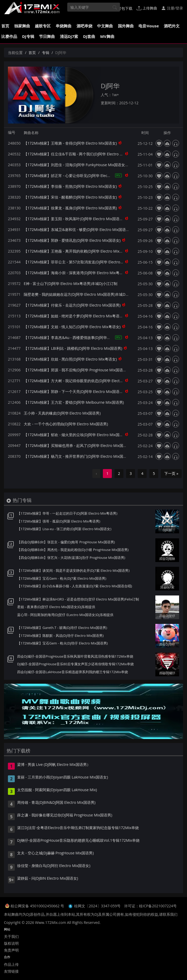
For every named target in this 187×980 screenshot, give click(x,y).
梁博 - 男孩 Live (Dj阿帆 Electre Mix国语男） (54, 765)
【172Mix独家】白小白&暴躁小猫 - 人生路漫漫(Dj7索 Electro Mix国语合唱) (75, 586)
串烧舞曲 (64, 26)
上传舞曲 (147, 8)
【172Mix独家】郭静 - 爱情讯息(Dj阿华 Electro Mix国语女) (72, 240)
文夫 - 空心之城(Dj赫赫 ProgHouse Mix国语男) (56, 853)
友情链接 (11, 971)
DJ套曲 (89, 36)
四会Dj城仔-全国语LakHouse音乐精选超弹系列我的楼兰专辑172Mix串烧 (73, 672)
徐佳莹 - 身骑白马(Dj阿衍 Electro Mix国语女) (54, 866)
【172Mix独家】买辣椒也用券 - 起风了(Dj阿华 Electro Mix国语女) (78, 445)
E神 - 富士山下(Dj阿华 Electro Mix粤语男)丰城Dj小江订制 (71, 284)
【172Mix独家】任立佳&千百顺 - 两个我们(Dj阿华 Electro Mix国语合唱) (83, 154)
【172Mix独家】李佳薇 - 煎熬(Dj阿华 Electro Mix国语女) (70, 186)
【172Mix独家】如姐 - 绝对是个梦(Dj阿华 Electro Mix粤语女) (74, 316)
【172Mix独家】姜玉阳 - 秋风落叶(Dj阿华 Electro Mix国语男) (74, 219)
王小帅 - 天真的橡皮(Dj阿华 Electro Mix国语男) (62, 413)
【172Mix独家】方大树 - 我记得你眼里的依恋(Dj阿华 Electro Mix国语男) (83, 381)
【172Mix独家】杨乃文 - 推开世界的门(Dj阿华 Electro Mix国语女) (78, 456)
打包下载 (123, 8)
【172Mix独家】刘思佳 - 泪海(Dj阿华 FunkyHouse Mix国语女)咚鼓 (79, 165)
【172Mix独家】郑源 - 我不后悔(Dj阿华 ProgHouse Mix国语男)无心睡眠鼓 (85, 370)
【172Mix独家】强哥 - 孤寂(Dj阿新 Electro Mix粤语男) (59, 521)
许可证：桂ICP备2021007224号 (150, 906)
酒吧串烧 (84, 26)
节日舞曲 (47, 36)
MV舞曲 (107, 36)
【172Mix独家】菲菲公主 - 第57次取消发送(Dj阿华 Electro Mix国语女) (82, 262)
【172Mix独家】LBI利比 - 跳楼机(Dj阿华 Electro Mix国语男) (73, 348)
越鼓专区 (43, 26)
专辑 (46, 53)
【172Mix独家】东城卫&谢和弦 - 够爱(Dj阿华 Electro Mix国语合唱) (79, 230)
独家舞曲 (22, 26)
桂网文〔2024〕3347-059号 (97, 906)
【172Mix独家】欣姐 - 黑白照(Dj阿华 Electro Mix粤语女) (70, 359)
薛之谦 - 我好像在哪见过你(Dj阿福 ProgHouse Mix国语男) (65, 815)
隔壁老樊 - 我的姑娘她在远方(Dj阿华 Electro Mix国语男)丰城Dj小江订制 (82, 294)
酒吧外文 (172, 26)
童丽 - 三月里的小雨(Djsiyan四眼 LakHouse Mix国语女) (63, 777)
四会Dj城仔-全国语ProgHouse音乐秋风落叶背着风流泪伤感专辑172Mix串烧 (75, 656)
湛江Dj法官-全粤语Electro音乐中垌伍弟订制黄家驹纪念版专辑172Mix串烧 (78, 828)
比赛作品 (9, 36)
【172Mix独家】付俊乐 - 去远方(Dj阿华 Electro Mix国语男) (72, 305)
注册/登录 (172, 8)
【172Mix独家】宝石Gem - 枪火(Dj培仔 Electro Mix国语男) (63, 643)
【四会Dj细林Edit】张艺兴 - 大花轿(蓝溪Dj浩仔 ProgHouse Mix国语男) (71, 558)
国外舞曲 (126, 26)
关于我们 (11, 936)
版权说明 (11, 943)
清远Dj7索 (69, 36)
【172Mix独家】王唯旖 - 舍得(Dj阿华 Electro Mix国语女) (70, 143)
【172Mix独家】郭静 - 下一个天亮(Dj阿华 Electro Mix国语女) (74, 391)
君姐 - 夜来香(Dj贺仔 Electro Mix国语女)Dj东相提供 (56, 607)
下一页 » (171, 473)
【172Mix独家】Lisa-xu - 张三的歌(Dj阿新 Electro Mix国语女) (64, 529)
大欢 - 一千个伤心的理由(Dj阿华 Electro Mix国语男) (66, 424)
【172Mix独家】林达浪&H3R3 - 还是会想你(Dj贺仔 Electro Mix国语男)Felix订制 (78, 599)
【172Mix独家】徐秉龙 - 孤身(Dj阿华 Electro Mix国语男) (70, 208)
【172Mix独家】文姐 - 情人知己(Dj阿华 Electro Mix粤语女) (72, 327)
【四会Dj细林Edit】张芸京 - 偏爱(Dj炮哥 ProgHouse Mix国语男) (66, 542)
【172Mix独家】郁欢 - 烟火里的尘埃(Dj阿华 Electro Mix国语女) (76, 435)
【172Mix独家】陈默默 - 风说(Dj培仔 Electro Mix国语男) (60, 636)
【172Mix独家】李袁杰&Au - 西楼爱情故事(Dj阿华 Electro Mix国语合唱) (83, 338)
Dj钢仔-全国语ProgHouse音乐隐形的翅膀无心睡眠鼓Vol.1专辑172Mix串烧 (78, 841)
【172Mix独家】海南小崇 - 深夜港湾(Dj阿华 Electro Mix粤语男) (76, 273)
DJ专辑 (28, 36)
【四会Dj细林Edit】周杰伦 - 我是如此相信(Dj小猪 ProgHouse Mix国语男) (73, 550)
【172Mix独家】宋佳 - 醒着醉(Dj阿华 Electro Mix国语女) (70, 197)
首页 (5, 26)
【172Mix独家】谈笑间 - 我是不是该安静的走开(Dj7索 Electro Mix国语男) (73, 570)
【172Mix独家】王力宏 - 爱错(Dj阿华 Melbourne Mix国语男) (74, 402)
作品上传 (11, 964)
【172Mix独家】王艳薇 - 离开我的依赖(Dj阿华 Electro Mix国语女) (78, 251)
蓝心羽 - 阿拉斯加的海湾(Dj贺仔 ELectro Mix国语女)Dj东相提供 (65, 615)
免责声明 (11, 950)
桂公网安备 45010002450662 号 (38, 906)
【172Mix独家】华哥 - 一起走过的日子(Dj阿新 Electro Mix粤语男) (67, 513)
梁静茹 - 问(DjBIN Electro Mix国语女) (48, 879)
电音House (149, 26)
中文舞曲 (105, 26)
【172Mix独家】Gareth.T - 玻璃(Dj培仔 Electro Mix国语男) (62, 628)
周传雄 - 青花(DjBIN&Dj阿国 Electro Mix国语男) (56, 803)
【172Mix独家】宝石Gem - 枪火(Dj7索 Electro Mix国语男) (62, 578)
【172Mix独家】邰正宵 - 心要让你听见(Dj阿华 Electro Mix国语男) (78, 176)
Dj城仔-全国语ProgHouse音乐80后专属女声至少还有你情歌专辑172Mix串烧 (75, 664)
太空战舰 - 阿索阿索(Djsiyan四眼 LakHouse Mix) (57, 790)
